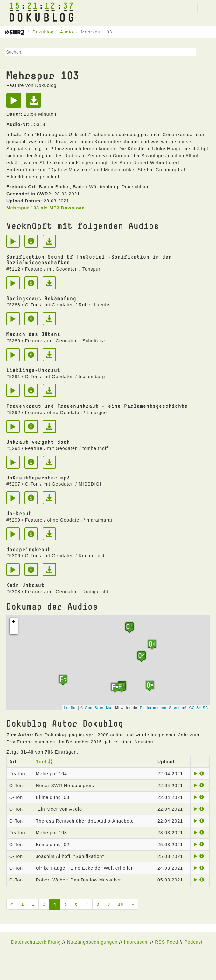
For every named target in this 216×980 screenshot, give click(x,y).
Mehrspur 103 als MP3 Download (46, 208)
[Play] (15, 103)
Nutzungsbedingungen (92, 942)
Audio (67, 32)
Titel (41, 762)
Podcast (193, 942)
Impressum (136, 942)
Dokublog (43, 32)
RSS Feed (167, 942)
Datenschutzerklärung (36, 942)
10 (121, 904)
